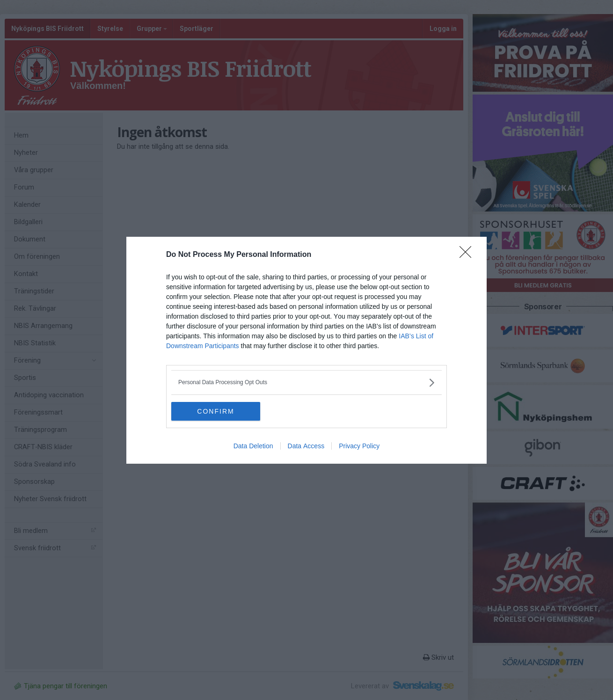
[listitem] (306, 383)
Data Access (306, 445)
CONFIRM (215, 411)
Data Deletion (253, 445)
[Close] (468, 255)
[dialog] (306, 350)
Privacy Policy (359, 445)
